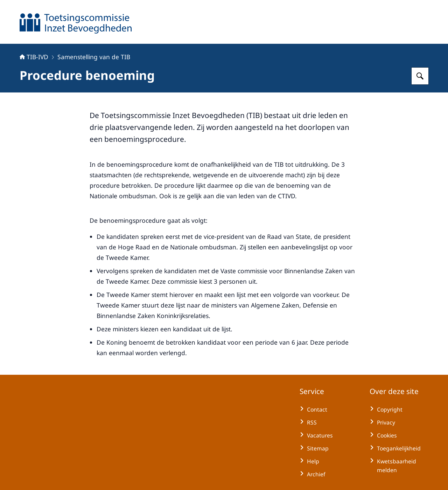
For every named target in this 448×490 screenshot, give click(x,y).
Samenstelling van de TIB (94, 57)
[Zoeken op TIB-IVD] (420, 76)
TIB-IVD (34, 57)
